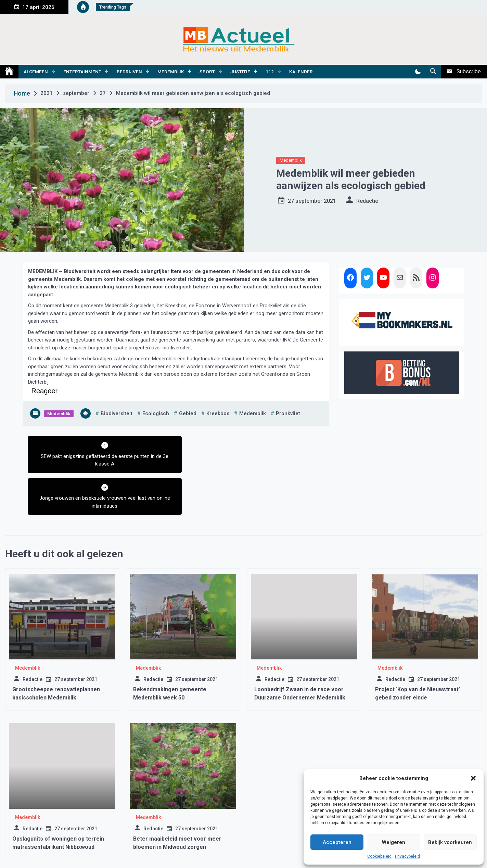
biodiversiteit (117, 413)
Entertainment (82, 72)
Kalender (301, 72)
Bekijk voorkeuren (450, 842)
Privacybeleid (407, 856)
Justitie (240, 72)
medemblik (253, 413)
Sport (207, 72)
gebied (188, 413)
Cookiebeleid (379, 856)
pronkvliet (288, 413)
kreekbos (218, 413)
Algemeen (36, 72)
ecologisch (156, 413)
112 (270, 72)
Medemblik (171, 72)
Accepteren (337, 842)
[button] (473, 778)
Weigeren (394, 842)
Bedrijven (129, 72)
